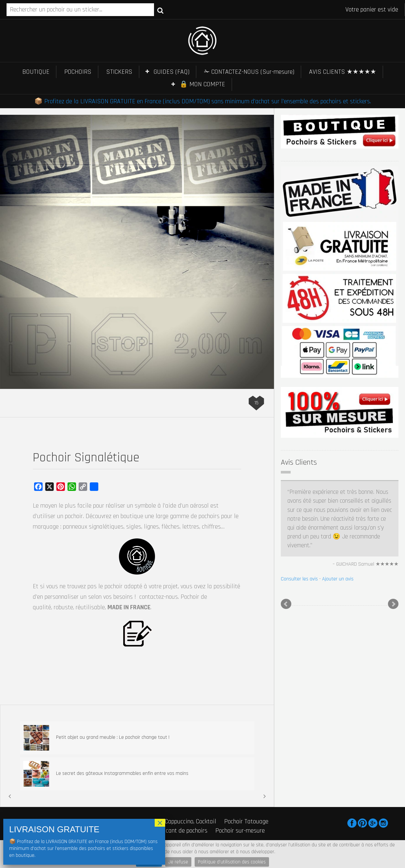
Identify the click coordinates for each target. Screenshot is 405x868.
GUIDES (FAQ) (172, 72)
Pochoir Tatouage (246, 821)
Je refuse (178, 862)
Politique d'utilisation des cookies (232, 862)
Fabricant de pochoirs (180, 831)
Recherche (160, 10)
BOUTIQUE (36, 72)
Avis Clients (299, 462)
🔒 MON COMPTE (202, 84)
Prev (286, 604)
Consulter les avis (299, 579)
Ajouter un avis (338, 579)
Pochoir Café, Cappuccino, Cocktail (173, 821)
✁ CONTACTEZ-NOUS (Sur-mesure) (249, 72)
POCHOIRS (78, 72)
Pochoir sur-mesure (240, 831)
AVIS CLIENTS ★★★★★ (343, 72)
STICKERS (119, 72)
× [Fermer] (160, 823)
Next (393, 604)
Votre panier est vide (372, 10)
